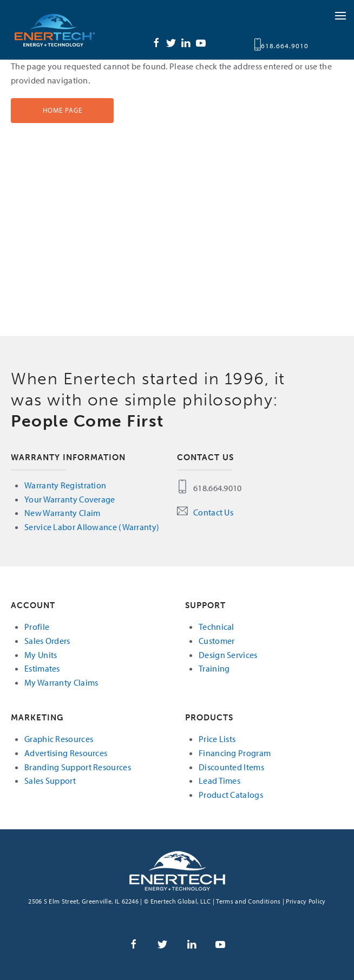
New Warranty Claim (62, 513)
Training (214, 668)
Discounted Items (231, 767)
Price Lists (217, 739)
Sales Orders (47, 641)
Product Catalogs (231, 795)
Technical (217, 627)
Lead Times (219, 781)
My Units (41, 655)
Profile (37, 627)
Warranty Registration (65, 485)
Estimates (42, 668)
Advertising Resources (66, 753)
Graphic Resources (59, 739)
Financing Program (235, 753)
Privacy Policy (306, 901)
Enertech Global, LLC (65, 30)
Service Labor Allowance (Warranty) (92, 527)
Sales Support (50, 781)
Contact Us (213, 512)
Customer (217, 641)
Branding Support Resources (78, 767)
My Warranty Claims (61, 682)
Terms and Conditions (248, 901)
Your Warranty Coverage (70, 499)
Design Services (228, 655)
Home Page (63, 110)
